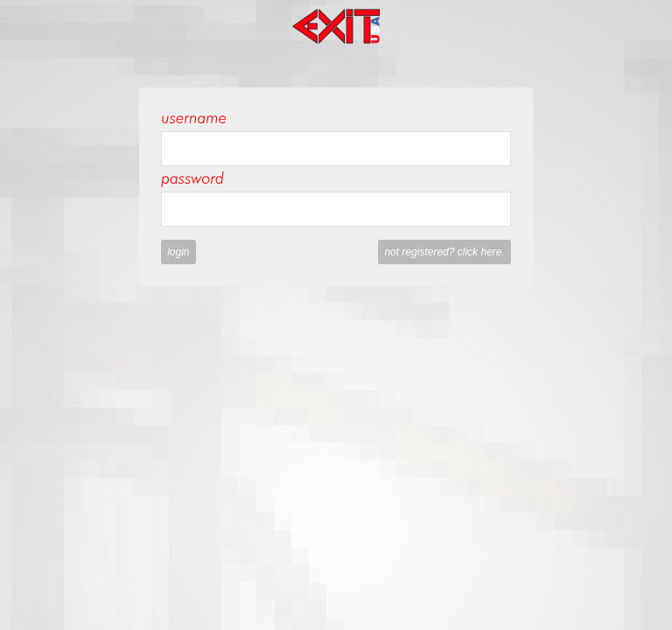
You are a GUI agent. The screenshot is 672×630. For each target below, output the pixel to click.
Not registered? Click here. (444, 252)
